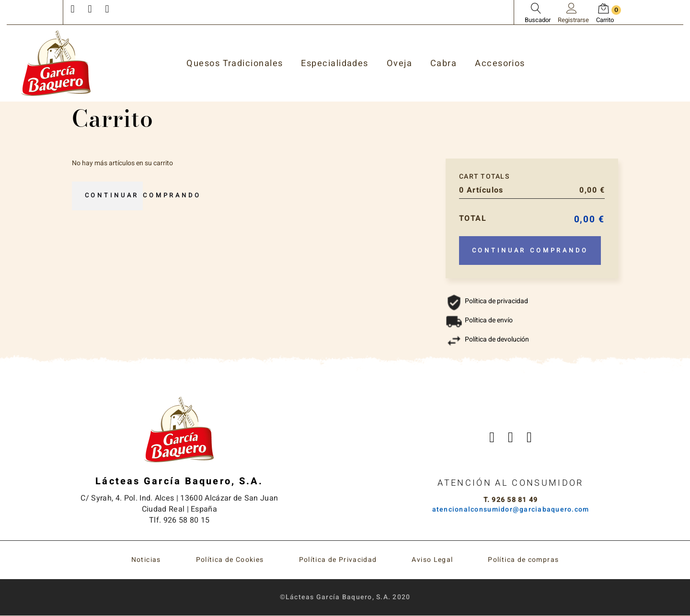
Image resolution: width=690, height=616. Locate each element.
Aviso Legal (432, 560)
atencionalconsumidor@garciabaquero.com (511, 510)
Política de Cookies (230, 560)
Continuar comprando (146, 196)
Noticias (146, 560)
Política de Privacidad (338, 560)
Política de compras (523, 560)
